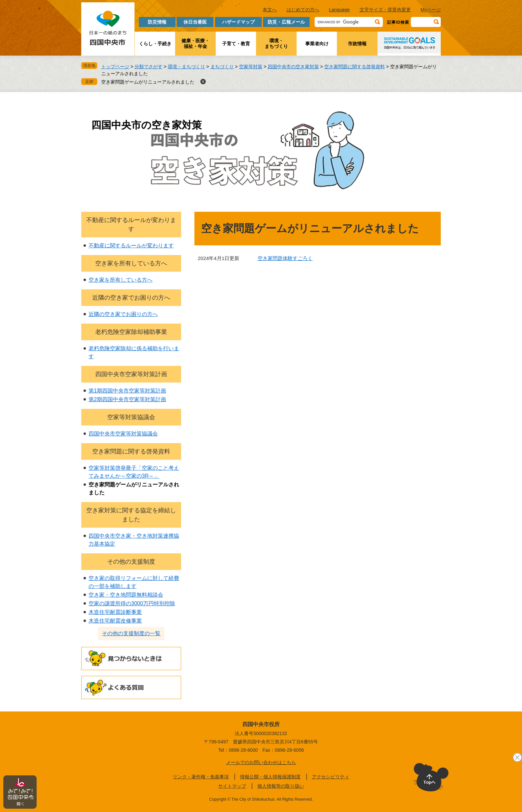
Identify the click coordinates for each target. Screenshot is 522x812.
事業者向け (317, 44)
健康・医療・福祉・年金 (195, 43)
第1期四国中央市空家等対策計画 (127, 391)
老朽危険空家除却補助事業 (131, 332)
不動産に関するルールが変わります (131, 246)
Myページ (431, 10)
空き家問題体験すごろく (285, 258)
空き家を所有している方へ (131, 263)
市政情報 (357, 44)
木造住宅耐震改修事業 (115, 621)
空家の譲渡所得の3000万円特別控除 (132, 603)
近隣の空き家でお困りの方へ (131, 298)
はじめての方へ (303, 10)
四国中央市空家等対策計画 (131, 374)
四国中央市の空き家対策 (293, 67)
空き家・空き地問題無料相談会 (126, 595)
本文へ (270, 10)
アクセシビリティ (331, 777)
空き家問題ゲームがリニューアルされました (148, 82)
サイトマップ (232, 786)
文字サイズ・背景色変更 (385, 10)
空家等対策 (251, 67)
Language (339, 10)
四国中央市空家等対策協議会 (123, 434)
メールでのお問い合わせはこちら (261, 762)
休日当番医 (195, 22)
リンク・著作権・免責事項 (201, 777)
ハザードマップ (238, 22)
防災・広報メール (286, 22)
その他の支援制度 (131, 562)
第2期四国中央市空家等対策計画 (127, 399)
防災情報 (157, 22)
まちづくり (222, 67)
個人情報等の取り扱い (281, 786)
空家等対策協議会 (131, 417)
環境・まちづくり (276, 43)
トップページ (115, 67)
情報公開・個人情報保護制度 (270, 777)
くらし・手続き (155, 44)
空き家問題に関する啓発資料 (355, 67)
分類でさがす (148, 67)
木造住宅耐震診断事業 (115, 612)
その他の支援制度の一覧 (131, 633)
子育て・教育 (236, 44)
